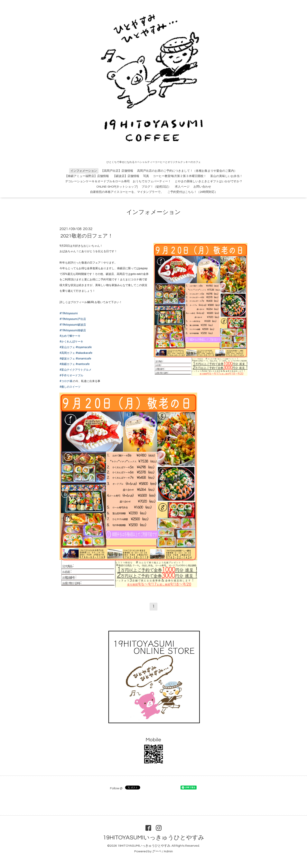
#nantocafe (83, 364)
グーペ (157, 851)
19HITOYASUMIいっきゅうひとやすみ (154, 838)
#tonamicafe (83, 359)
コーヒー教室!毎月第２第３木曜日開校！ (180, 176)
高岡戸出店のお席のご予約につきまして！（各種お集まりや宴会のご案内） (187, 171)
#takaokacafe (84, 353)
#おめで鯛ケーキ (70, 336)
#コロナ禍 (66, 381)
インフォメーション (84, 171)
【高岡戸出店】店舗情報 (117, 171)
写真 (146, 176)
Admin (168, 851)
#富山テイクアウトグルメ (75, 370)
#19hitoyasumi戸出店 (73, 319)
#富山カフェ (67, 347)
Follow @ (116, 788)
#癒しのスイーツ (70, 387)
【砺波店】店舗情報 (126, 176)
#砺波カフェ (67, 359)
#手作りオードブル (71, 375)
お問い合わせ (202, 187)
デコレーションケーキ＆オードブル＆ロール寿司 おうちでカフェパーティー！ (118, 181)
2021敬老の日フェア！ (87, 236)
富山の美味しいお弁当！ (226, 176)
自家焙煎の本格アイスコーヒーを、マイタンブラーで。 (127, 192)
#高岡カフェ (67, 353)
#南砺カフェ (67, 364)
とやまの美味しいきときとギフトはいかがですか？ (209, 181)
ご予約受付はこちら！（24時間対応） (192, 192)
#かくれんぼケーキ (71, 341)
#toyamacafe (84, 347)
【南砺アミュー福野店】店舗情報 (87, 176)
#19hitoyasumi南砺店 (73, 330)
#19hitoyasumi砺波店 (73, 325)
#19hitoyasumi (69, 313)
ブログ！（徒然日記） (156, 187)
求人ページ (182, 187)
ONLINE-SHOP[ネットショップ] (117, 187)
